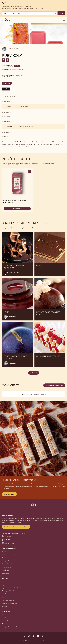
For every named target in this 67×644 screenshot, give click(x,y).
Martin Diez (12, 317)
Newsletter (5, 570)
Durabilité (5, 558)
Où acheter (5, 573)
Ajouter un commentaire (54, 385)
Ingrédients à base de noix (10, 588)
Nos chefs (5, 618)
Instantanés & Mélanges (9, 603)
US (12, 89)
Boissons (5, 606)
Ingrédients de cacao (8, 585)
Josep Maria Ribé (13, 49)
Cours (4, 615)
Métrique (6, 89)
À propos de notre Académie (11, 627)
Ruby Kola (7, 83)
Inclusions (5, 594)
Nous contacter (7, 567)
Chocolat (5, 582)
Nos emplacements (8, 621)
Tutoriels (5, 624)
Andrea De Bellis (14, 273)
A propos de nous (7, 561)
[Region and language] (30, 13)
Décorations (6, 597)
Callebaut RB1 (24, 106)
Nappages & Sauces (8, 600)
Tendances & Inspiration (9, 555)
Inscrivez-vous (9, 494)
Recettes (5, 552)
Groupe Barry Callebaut (9, 564)
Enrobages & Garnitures (9, 591)
